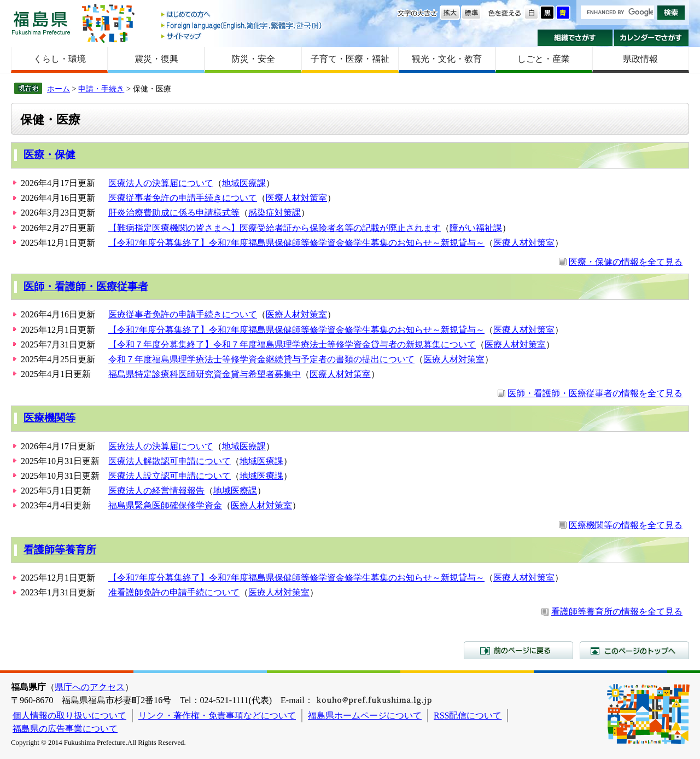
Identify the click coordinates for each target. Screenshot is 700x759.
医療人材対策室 (296, 198)
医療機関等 (49, 418)
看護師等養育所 (60, 550)
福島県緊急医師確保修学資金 (165, 505)
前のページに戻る (518, 650)
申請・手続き (101, 89)
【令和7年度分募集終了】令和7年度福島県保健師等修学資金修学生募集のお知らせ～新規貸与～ (296, 243)
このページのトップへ (634, 650)
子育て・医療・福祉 (350, 59)
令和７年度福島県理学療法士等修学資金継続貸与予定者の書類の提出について (261, 359)
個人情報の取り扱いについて (69, 715)
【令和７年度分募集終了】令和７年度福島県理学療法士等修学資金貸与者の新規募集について (292, 344)
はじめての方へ (242, 15)
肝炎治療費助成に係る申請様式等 (174, 213)
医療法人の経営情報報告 (156, 491)
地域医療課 (244, 183)
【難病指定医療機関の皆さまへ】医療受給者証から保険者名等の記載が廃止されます (275, 228)
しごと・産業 (544, 59)
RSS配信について (468, 715)
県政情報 (640, 59)
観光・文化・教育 (447, 59)
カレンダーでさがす (652, 38)
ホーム (59, 89)
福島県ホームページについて (365, 715)
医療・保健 (49, 155)
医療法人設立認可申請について (170, 476)
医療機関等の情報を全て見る (626, 525)
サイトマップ (242, 36)
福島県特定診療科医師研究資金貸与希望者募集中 (205, 374)
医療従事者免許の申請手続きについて (183, 198)
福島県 (41, 23)
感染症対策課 (275, 213)
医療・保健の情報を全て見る (626, 262)
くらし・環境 (60, 59)
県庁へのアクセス (90, 687)
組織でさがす (575, 38)
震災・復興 (156, 59)
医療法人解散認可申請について (170, 461)
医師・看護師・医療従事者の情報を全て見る (595, 393)
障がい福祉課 (476, 228)
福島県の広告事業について (65, 729)
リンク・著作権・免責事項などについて (217, 715)
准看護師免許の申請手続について (174, 592)
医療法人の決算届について (161, 183)
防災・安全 (253, 59)
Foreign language (242, 25)
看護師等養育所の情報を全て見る (617, 612)
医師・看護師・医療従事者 (86, 286)
